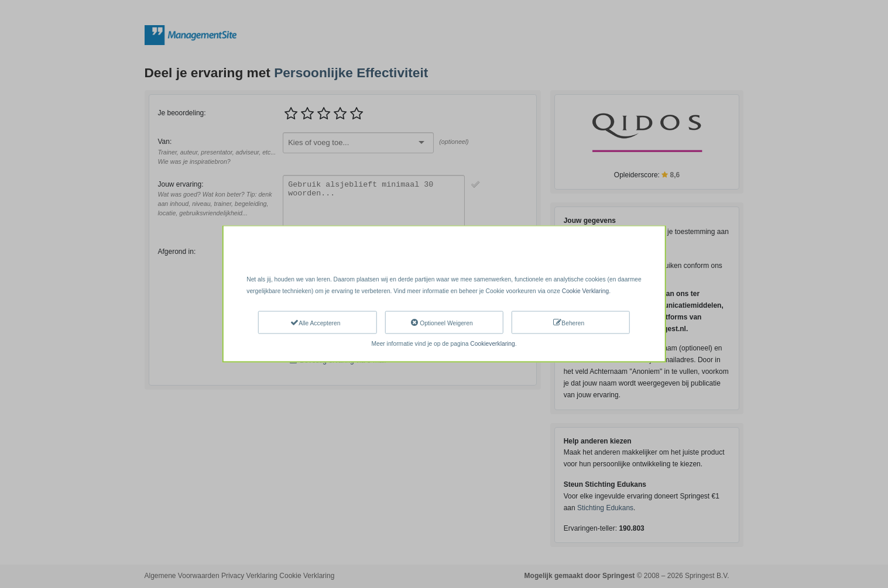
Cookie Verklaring (585, 290)
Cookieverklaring (492, 344)
